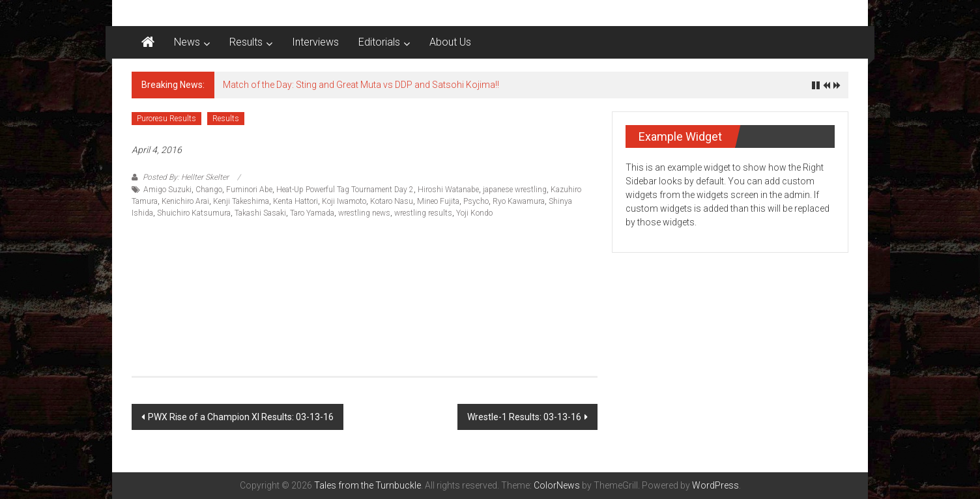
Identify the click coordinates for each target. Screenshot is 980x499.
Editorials (379, 42)
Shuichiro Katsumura (194, 213)
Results (246, 42)
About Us (450, 42)
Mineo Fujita (438, 201)
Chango (209, 190)
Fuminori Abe (249, 190)
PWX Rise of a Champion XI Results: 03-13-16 (241, 417)
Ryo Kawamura (519, 201)
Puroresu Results (166, 119)
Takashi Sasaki (260, 213)
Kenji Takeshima (241, 201)
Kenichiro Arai (185, 201)
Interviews (315, 42)
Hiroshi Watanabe (448, 190)
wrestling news (364, 213)
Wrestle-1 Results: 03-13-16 (524, 417)
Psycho (476, 201)
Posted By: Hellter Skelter (186, 177)
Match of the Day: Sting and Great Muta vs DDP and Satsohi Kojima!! (361, 85)
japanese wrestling (515, 190)
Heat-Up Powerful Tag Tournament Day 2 (345, 190)
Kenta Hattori (295, 201)
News (187, 42)
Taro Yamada (312, 213)
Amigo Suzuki (167, 190)
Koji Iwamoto (344, 201)
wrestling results (423, 213)
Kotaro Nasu (392, 201)
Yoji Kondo (474, 213)
